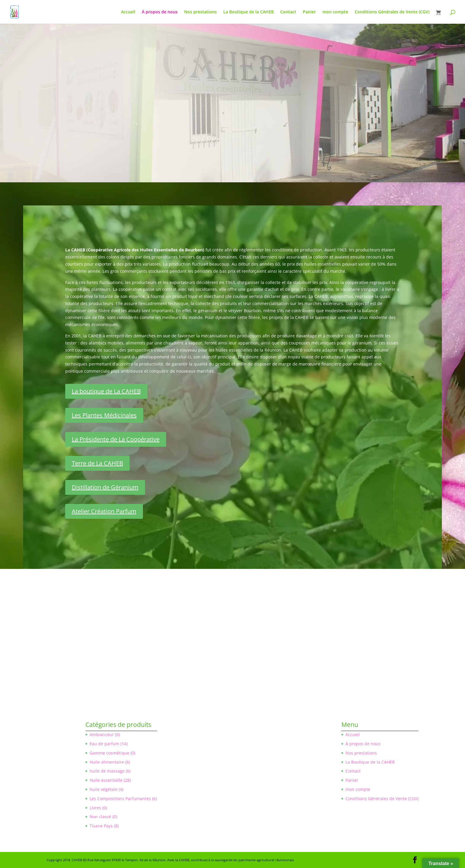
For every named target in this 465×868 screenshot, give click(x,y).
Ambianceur (102, 734)
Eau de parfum (104, 744)
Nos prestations (200, 12)
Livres (95, 808)
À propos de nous (160, 12)
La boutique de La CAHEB (106, 391)
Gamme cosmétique (109, 753)
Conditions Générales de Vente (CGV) (392, 12)
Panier (309, 12)
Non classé (100, 817)
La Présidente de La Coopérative (116, 439)
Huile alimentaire (107, 762)
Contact (288, 12)
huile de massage (107, 771)
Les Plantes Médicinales (104, 415)
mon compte (335, 12)
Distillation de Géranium (105, 487)
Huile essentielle (106, 780)
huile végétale (103, 789)
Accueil (128, 12)
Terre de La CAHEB (97, 463)
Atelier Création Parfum (104, 511)
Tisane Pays (101, 826)
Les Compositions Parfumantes (120, 798)
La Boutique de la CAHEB (249, 12)
